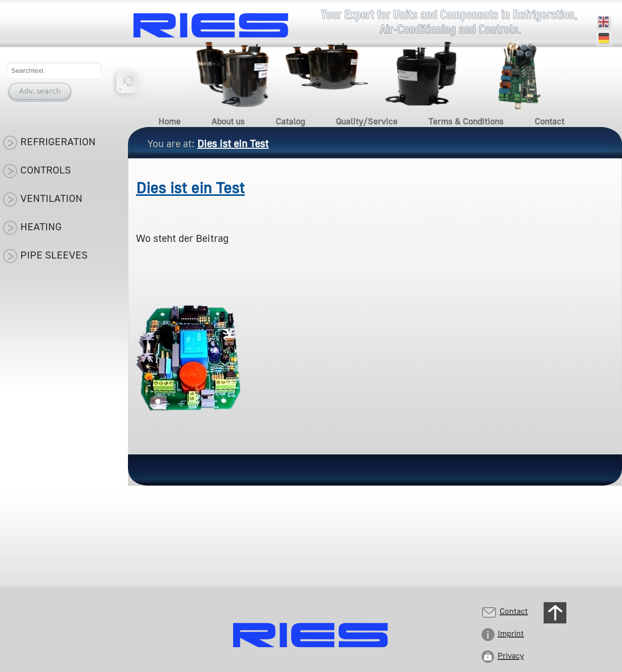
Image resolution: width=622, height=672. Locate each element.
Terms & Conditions (466, 121)
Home (169, 121)
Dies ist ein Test (190, 188)
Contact (549, 121)
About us (228, 121)
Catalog (290, 121)
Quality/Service (367, 121)
